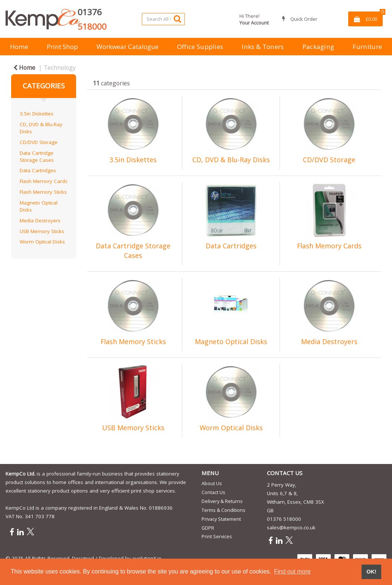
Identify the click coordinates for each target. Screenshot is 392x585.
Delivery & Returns (222, 501)
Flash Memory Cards (44, 181)
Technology (60, 68)
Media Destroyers (40, 220)
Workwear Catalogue (128, 47)
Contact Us (213, 492)
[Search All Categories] (163, 19)
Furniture (367, 47)
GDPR (208, 528)
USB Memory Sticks (42, 231)
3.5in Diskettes (37, 114)
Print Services (217, 536)
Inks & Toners (263, 47)
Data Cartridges (38, 170)
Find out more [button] (292, 571)
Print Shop (62, 47)
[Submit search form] (177, 19)
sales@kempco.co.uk (291, 527)
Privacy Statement (221, 519)
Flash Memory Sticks (43, 192)
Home (19, 47)
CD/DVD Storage (39, 142)
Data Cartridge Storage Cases (37, 156)
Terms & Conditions (223, 510)
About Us (212, 483)
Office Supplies (200, 47)
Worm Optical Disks (42, 242)
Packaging (318, 47)
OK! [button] (371, 572)
